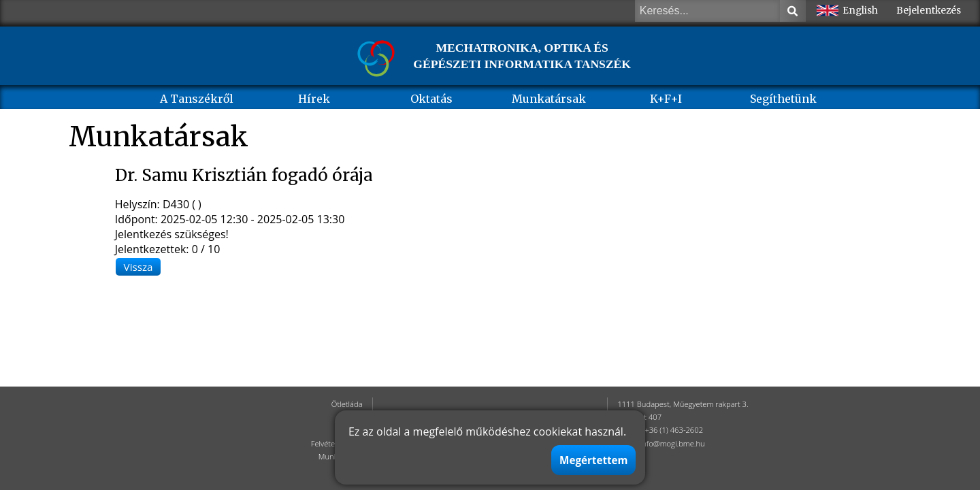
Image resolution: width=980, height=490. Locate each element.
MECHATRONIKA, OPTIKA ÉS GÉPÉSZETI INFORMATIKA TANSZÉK (522, 56)
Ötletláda (347, 404)
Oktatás (431, 99)
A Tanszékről (197, 99)
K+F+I (666, 99)
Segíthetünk (783, 99)
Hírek (314, 99)
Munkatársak (549, 99)
